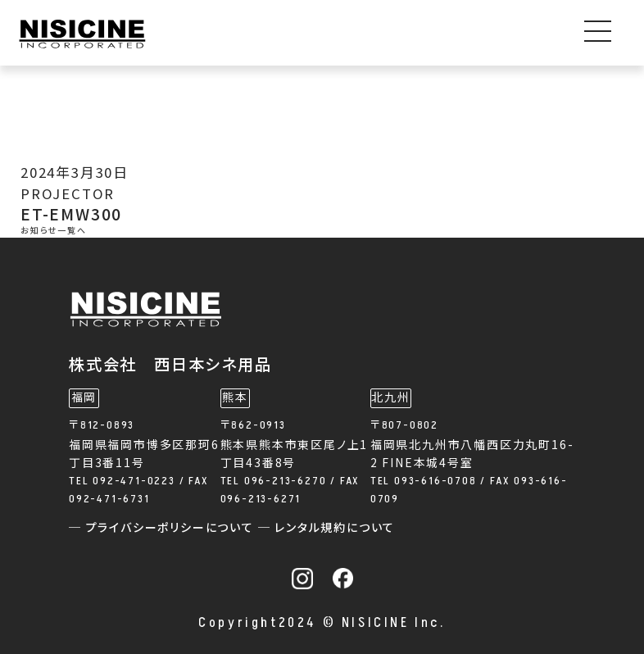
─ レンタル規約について (327, 528)
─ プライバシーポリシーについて (163, 528)
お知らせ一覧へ (54, 231)
